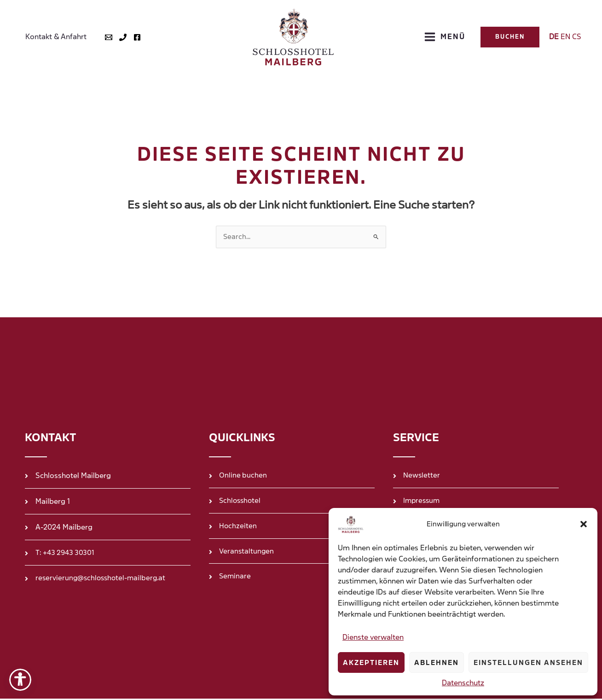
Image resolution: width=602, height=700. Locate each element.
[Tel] (119, 37)
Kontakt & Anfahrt (54, 37)
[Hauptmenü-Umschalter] (445, 37)
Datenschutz (463, 683)
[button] (584, 524)
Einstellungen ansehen (528, 663)
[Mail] (105, 37)
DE (554, 37)
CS (577, 37)
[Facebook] (133, 37)
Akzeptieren (371, 663)
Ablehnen (437, 663)
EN (565, 37)
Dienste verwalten (373, 637)
